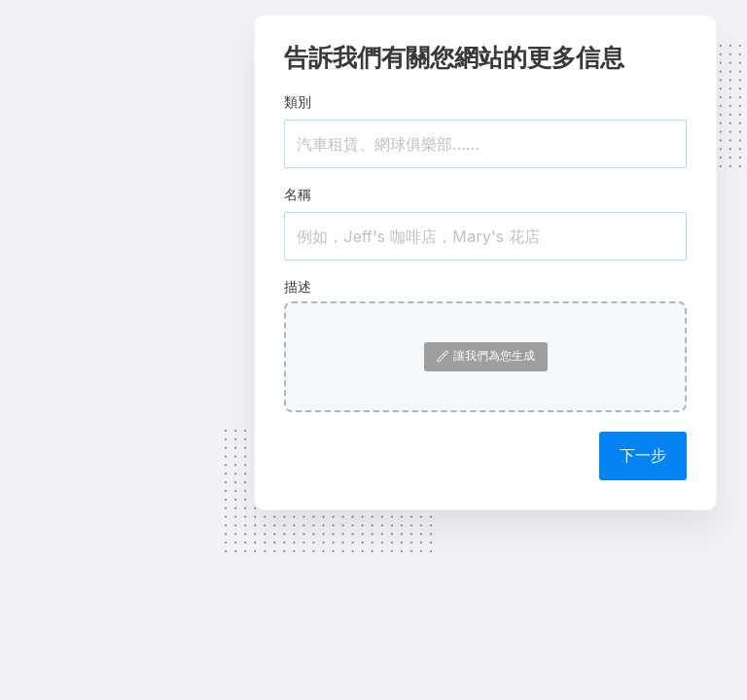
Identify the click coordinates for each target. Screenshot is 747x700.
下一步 (643, 455)
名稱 (298, 194)
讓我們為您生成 (486, 355)
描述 (298, 286)
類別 (298, 102)
